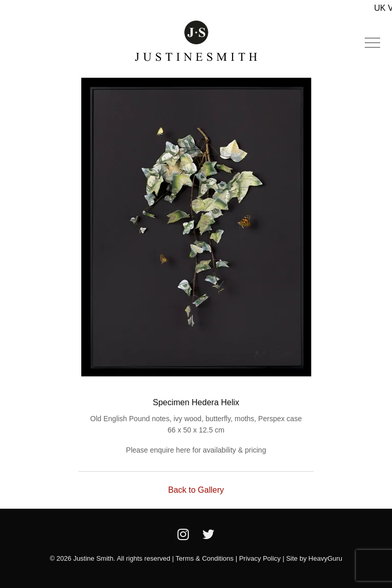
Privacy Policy (260, 558)
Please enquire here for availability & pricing (196, 450)
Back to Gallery (196, 490)
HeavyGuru (326, 558)
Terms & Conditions (204, 558)
